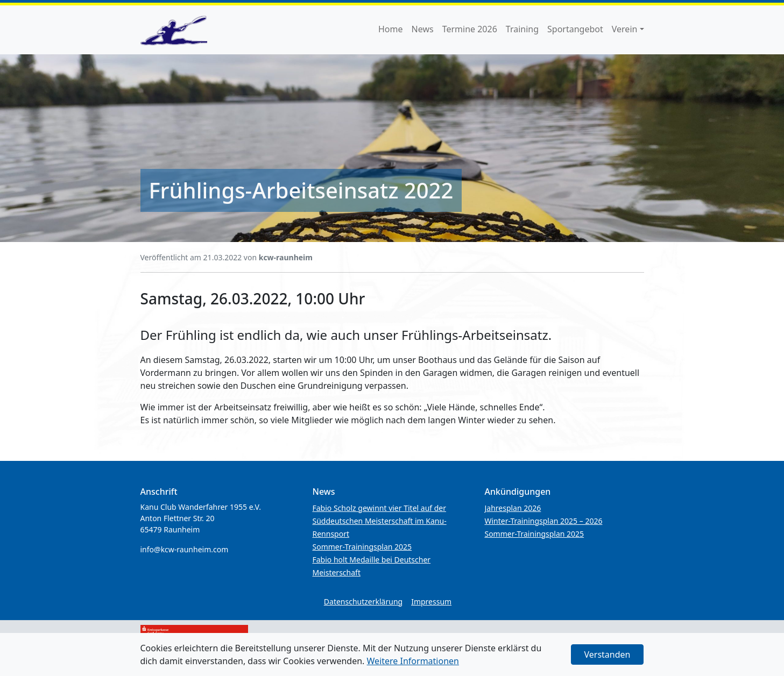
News (423, 29)
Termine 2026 (470, 29)
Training (522, 29)
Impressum (431, 602)
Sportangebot (575, 29)
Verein (625, 29)
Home (391, 29)
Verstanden (608, 654)
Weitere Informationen (413, 661)
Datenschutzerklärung (363, 602)
